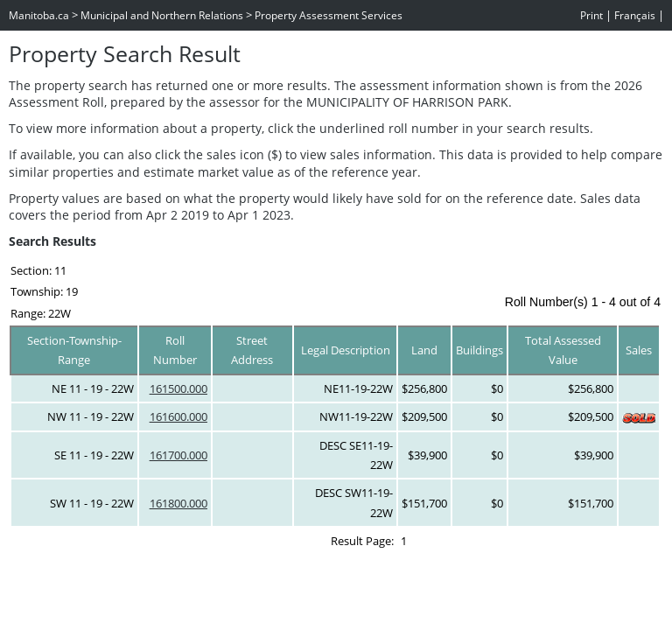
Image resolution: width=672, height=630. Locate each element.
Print (591, 15)
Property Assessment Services (329, 15)
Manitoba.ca (39, 15)
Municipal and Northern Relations (162, 15)
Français (635, 15)
